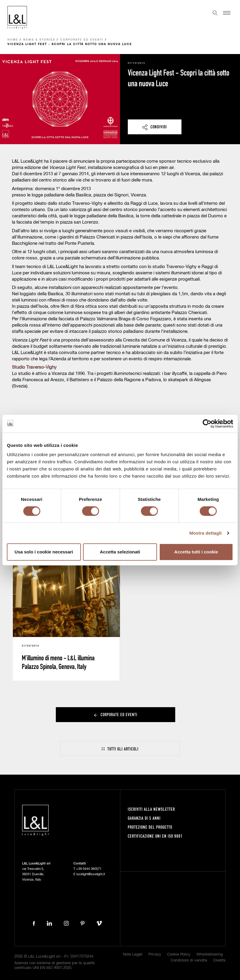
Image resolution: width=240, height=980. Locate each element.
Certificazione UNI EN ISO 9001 (155, 836)
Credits (219, 960)
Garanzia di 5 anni (144, 818)
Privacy (155, 954)
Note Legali (133, 954)
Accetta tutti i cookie (196, 552)
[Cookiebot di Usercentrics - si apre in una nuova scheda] (207, 424)
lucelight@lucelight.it (91, 874)
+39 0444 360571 (89, 869)
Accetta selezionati (120, 552)
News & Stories (39, 40)
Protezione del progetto (150, 827)
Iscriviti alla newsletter (151, 809)
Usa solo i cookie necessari (44, 552)
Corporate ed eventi (82, 40)
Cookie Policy (179, 954)
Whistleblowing (210, 954)
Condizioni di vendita (189, 960)
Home (13, 40)
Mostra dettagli (205, 533)
